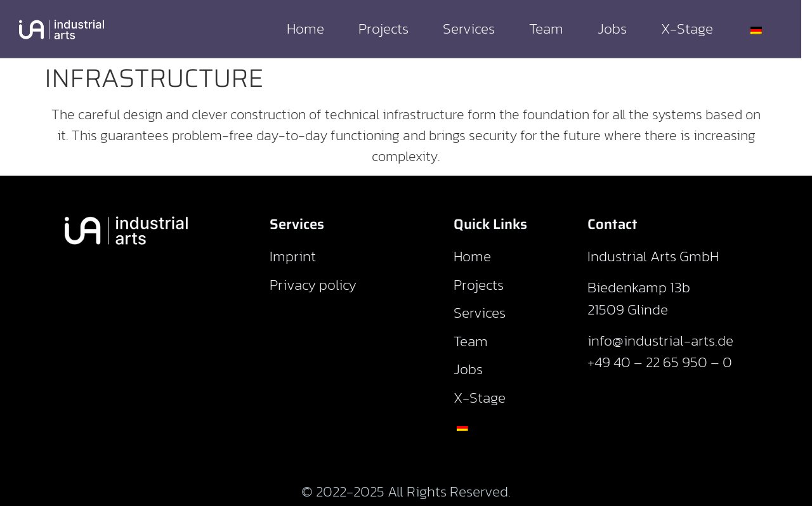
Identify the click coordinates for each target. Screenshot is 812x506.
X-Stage (698, 29)
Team (557, 29)
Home (316, 29)
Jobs (623, 29)
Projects (394, 29)
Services (480, 29)
